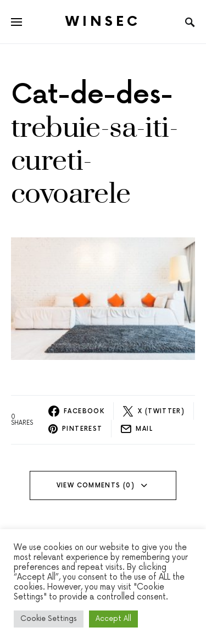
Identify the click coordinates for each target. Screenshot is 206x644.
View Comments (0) (96, 485)
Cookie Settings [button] (49, 619)
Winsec (103, 22)
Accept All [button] (113, 619)
